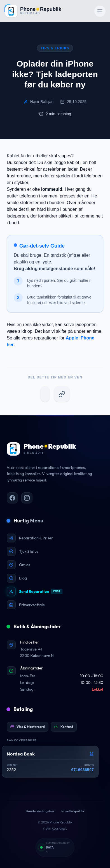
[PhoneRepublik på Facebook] (12, 498)
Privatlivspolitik (73, 811)
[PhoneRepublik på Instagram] (27, 498)
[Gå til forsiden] (33, 11)
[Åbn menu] (100, 11)
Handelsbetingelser (40, 811)
